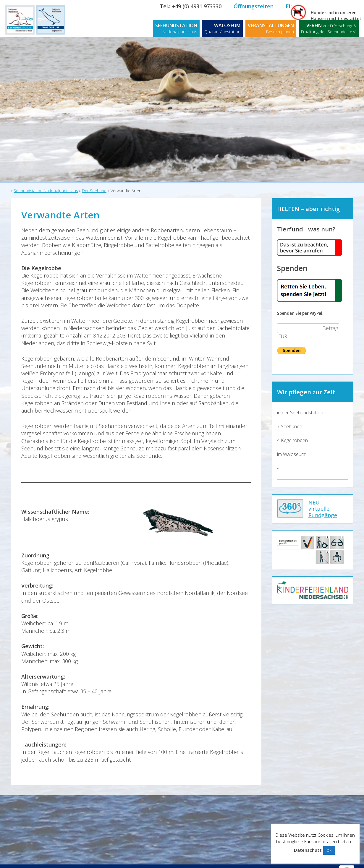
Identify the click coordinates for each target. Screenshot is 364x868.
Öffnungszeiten (254, 6)
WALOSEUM (222, 28)
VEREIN (329, 28)
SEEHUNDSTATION (176, 28)
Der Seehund (94, 191)
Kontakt (346, 6)
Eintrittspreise (304, 6)
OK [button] (329, 850)
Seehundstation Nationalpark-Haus (46, 191)
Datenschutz (308, 850)
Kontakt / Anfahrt (35, 861)
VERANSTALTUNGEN (271, 28)
